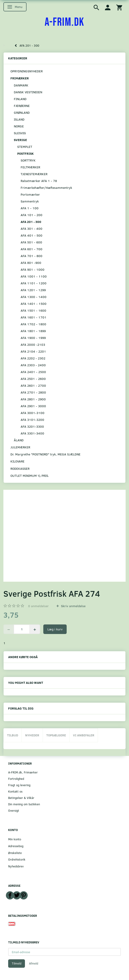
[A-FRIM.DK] (64, 22)
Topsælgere (56, 735)
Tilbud (13, 735)
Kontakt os (15, 791)
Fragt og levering (19, 785)
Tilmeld (17, 963)
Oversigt (14, 810)
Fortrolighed (16, 779)
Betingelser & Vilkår (21, 798)
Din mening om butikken (24, 804)
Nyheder (32, 735)
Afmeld (34, 963)
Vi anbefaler (84, 735)
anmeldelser (38, 606)
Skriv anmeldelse (73, 606)
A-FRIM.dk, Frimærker (23, 772)
